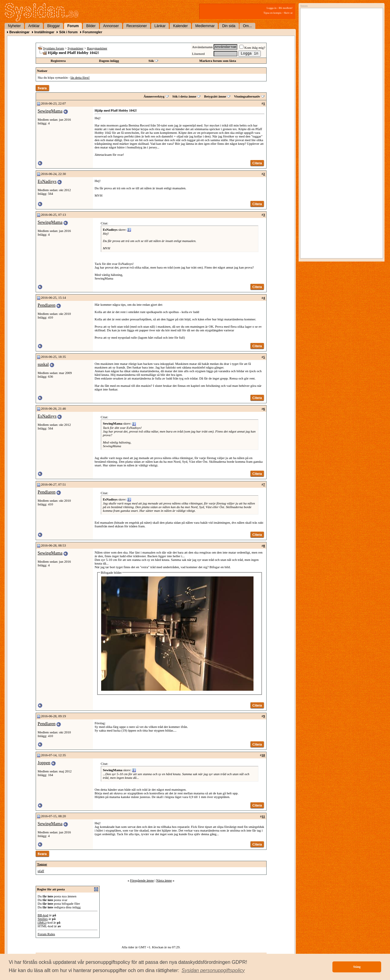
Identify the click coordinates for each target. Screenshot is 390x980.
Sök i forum (68, 32)
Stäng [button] (357, 967)
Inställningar (44, 32)
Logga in (271, 8)
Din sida (229, 26)
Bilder (91, 26)
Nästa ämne (164, 880)
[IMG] (42, 922)
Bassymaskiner (97, 48)
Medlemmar (205, 26)
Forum (73, 26)
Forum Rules (46, 934)
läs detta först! (80, 77)
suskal (43, 364)
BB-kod (43, 915)
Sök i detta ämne (184, 96)
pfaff (41, 871)
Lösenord (198, 54)
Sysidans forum (53, 48)
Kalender (180, 26)
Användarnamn (202, 47)
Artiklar (34, 26)
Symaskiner (76, 48)
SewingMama (50, 111)
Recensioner (137, 26)
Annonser (111, 26)
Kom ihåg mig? (252, 48)
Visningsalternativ (247, 96)
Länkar (160, 26)
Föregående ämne (142, 880)
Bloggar (53, 26)
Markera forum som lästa (218, 61)
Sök (151, 61)
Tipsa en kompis (273, 13)
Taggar (42, 864)
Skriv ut (288, 13)
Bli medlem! (286, 8)
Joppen (44, 763)
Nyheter (14, 26)
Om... (247, 26)
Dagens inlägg (109, 61)
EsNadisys (47, 181)
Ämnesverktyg (154, 96)
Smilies (43, 919)
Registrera (58, 61)
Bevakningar (19, 32)
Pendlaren (47, 305)
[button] (213, 971)
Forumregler (92, 32)
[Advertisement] (340, 72)
